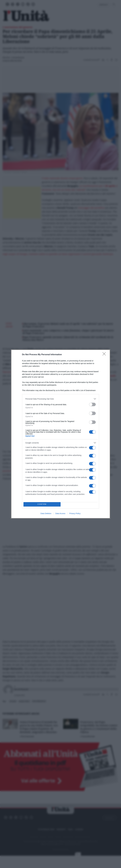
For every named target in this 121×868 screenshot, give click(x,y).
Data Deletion (46, 513)
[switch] (92, 404)
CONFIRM (42, 504)
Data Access (60, 513)
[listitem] (61, 399)
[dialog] (61, 434)
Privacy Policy (75, 513)
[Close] (105, 355)
